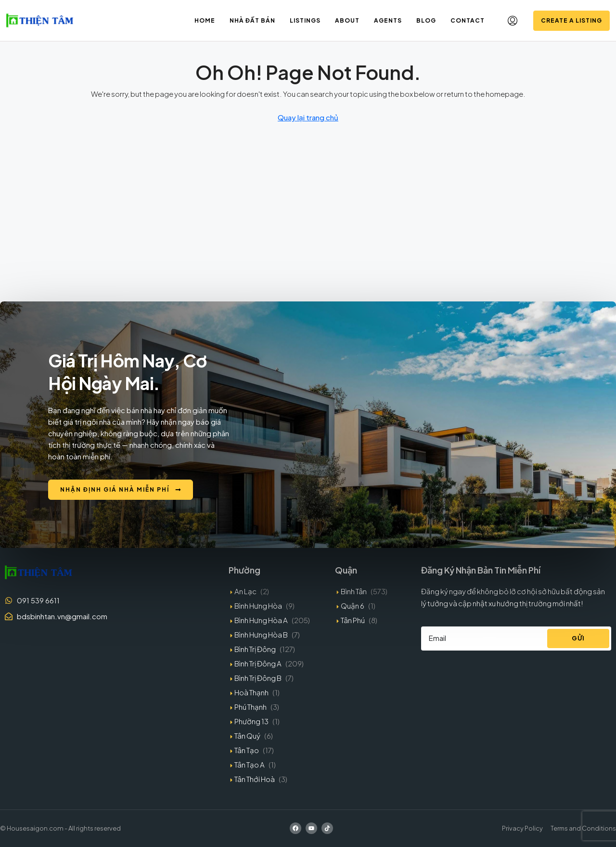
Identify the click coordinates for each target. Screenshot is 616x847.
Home (205, 20)
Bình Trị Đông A (258, 663)
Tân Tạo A (250, 764)
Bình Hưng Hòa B (261, 634)
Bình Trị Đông (255, 649)
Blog (426, 20)
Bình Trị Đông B (258, 678)
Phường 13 (251, 721)
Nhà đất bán (252, 20)
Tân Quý (247, 736)
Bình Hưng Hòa (258, 606)
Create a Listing (571, 20)
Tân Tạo (247, 750)
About (347, 20)
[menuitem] (513, 21)
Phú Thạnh (250, 707)
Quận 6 (353, 606)
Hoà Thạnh (251, 692)
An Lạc (245, 591)
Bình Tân (354, 591)
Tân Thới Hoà (255, 779)
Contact (468, 20)
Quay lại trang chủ (308, 117)
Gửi (578, 638)
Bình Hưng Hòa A (261, 620)
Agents (388, 20)
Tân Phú (353, 620)
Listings (305, 20)
